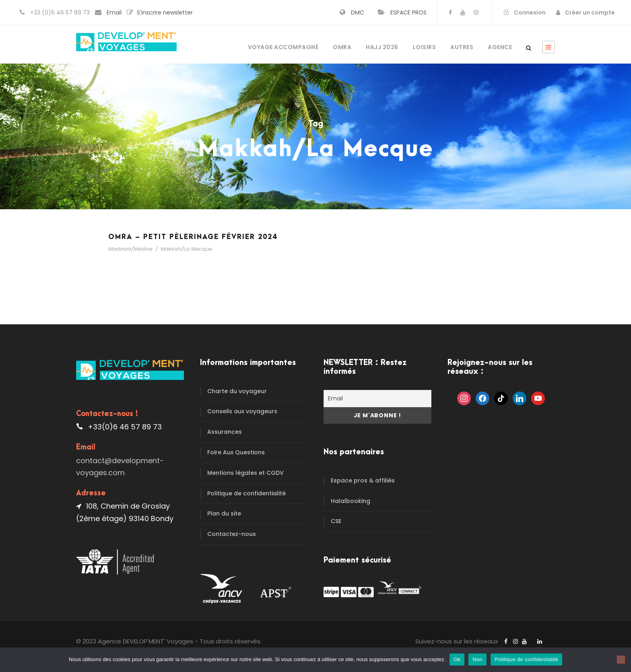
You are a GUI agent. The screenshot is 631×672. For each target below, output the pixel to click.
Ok (457, 659)
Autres (462, 47)
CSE (336, 521)
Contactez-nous (232, 534)
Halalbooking (351, 501)
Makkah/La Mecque (186, 249)
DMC (358, 12)
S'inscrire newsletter (165, 12)
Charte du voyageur (237, 391)
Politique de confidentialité (246, 493)
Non (477, 659)
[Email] (377, 399)
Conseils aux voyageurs (242, 411)
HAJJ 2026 (382, 47)
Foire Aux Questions (236, 452)
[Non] (621, 660)
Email (114, 12)
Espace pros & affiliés (363, 480)
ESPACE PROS (408, 12)
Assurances (225, 432)
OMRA (342, 47)
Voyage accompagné (283, 47)
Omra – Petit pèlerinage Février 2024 (193, 237)
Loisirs (425, 47)
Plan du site (224, 513)
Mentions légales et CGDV (245, 473)
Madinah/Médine (130, 249)
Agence (500, 47)
